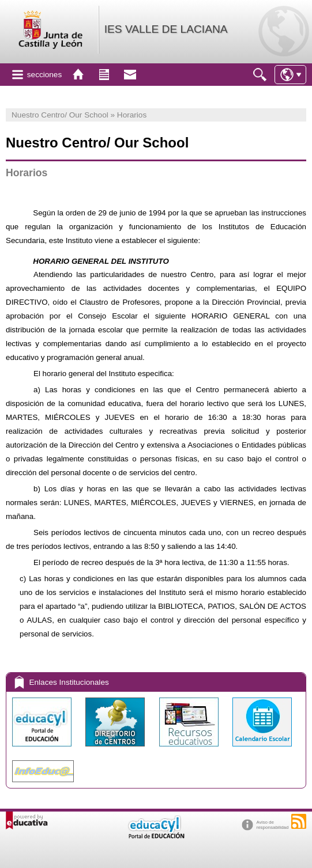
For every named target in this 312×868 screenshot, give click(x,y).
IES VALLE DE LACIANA (166, 29)
